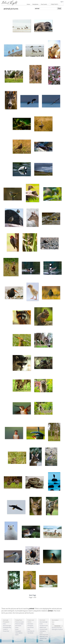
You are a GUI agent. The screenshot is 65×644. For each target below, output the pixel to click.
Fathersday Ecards (44, 637)
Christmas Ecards (43, 629)
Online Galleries (19, 633)
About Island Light (7, 626)
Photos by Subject (19, 624)
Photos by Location (20, 622)
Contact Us (5, 629)
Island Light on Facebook (57, 629)
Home (28, 4)
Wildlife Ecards (43, 627)
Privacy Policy (6, 631)
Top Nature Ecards (44, 626)
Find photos (35, 4)
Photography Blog (7, 627)
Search (17, 635)
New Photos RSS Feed (57, 628)
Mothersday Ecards (44, 635)
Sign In (62, 2)
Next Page (33, 595)
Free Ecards (44, 4)
